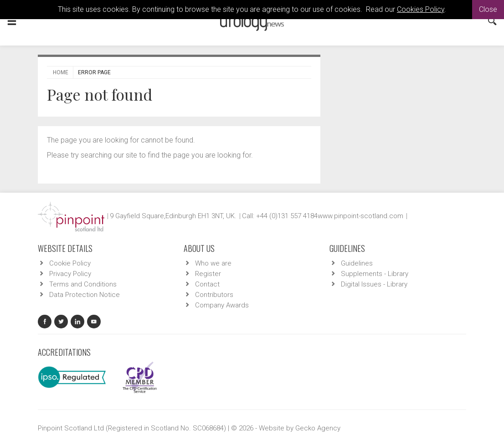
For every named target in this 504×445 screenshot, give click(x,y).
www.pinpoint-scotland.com (360, 216)
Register (208, 274)
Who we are (213, 263)
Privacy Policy (70, 274)
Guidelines (357, 263)
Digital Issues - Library (374, 284)
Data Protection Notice (85, 295)
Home (61, 72)
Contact (207, 284)
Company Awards (222, 305)
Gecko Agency (318, 428)
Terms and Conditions (83, 284)
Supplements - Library (375, 274)
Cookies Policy (421, 9)
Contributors (214, 295)
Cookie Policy (70, 263)
